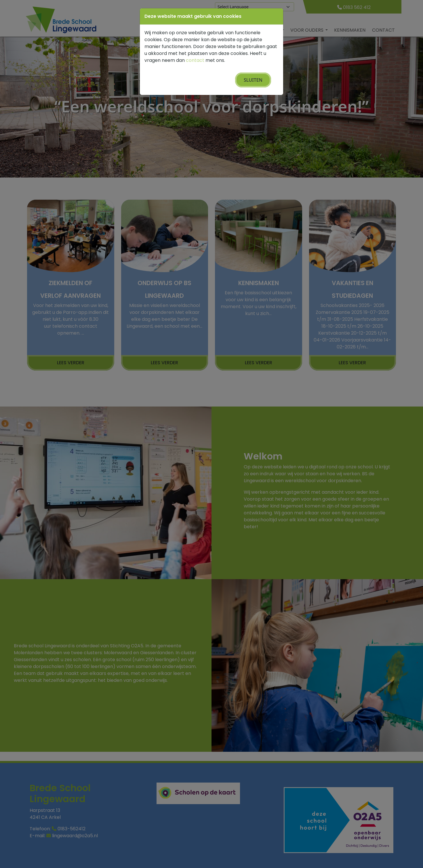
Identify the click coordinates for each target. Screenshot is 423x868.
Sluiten (253, 80)
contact (195, 60)
